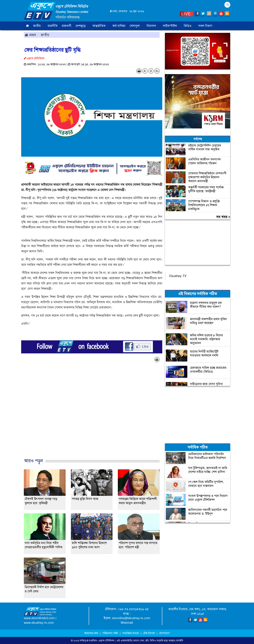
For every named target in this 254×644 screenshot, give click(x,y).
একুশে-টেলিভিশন (106, 640)
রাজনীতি (53, 26)
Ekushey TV (178, 276)
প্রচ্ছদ (30, 35)
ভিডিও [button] (189, 26)
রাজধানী (66, 26)
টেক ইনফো (149, 633)
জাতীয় (45, 35)
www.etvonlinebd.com (39, 618)
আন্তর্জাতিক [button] (100, 26)
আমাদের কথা (92, 633)
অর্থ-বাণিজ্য (119, 26)
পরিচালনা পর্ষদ (110, 633)
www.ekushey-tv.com (39, 623)
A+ (157, 71)
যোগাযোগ (164, 633)
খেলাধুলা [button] (136, 26)
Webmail (127, 623)
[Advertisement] (92, 414)
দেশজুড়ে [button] (82, 26)
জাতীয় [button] (38, 26)
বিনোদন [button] (153, 26)
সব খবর (223, 217)
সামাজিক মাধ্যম (131, 633)
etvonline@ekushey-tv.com (131, 618)
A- (145, 71)
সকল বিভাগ (207, 26)
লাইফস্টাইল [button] (171, 26)
